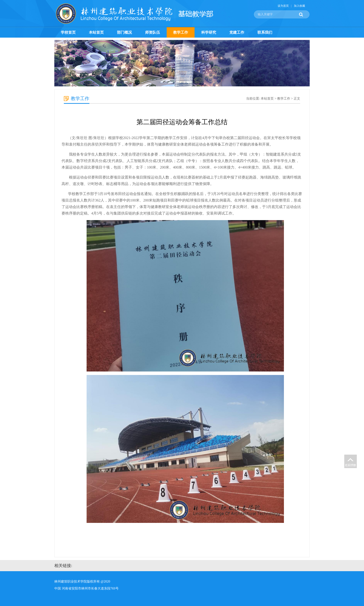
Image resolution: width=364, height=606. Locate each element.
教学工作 (181, 32)
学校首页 (68, 32)
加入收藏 (299, 6)
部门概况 (124, 32)
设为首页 (283, 6)
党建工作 (237, 32)
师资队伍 (153, 32)
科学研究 (209, 32)
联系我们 (265, 32)
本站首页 (96, 32)
